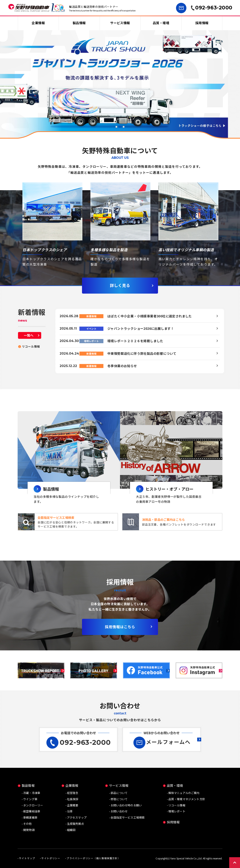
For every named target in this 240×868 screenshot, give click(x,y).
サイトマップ (27, 858)
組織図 (71, 830)
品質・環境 (161, 23)
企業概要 (73, 805)
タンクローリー (33, 805)
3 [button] (124, 127)
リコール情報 (31, 346)
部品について (119, 793)
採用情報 (202, 23)
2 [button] (120, 127)
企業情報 (38, 23)
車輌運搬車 (30, 817)
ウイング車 (30, 799)
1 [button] (116, 127)
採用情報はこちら (120, 627)
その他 (27, 824)
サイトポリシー (51, 858)
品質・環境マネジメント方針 (187, 799)
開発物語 (29, 830)
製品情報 (79, 23)
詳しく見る (120, 285)
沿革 (70, 811)
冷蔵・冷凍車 (32, 793)
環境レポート (177, 811)
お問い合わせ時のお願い (126, 805)
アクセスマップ (77, 817)
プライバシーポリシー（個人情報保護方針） (93, 858)
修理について (119, 799)
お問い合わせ (119, 811)
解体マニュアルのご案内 (184, 793)
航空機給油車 (32, 811)
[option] (120, 84)
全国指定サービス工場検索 (128, 817)
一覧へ (29, 335)
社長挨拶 (73, 799)
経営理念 (73, 793)
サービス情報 (120, 23)
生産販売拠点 (75, 824)
